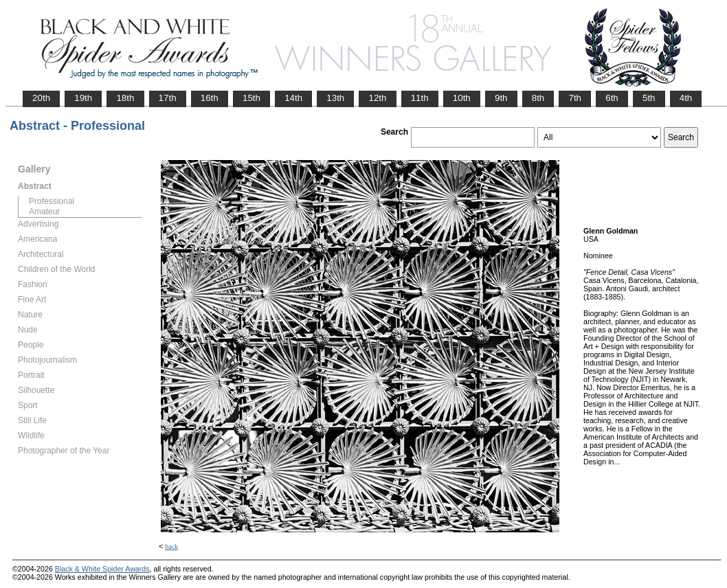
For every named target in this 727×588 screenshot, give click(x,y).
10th (462, 98)
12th (377, 98)
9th (501, 98)
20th (41, 98)
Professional (52, 201)
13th (335, 98)
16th (210, 98)
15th (251, 98)
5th (649, 98)
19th (83, 98)
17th (168, 98)
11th (420, 98)
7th (575, 98)
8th (538, 98)
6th (612, 98)
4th (686, 98)
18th (125, 98)
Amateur (44, 212)
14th (293, 98)
